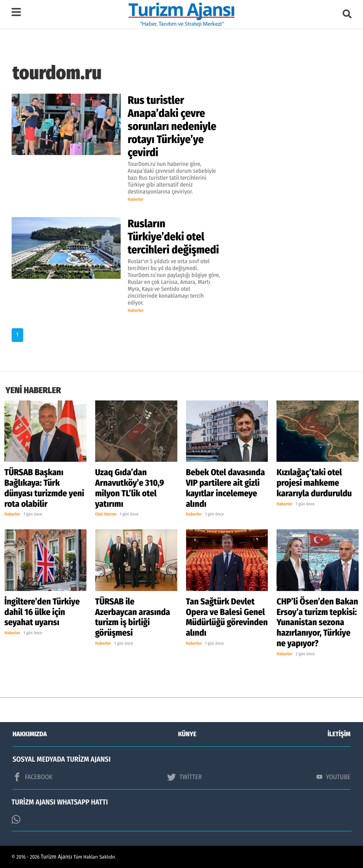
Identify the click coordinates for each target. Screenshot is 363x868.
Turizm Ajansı (57, 857)
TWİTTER (184, 777)
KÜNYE (187, 734)
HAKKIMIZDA (30, 734)
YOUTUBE (334, 777)
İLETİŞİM (339, 734)
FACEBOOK (33, 777)
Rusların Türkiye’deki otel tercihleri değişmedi (174, 237)
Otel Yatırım (106, 514)
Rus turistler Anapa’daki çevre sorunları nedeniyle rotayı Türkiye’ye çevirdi (172, 126)
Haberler (136, 200)
